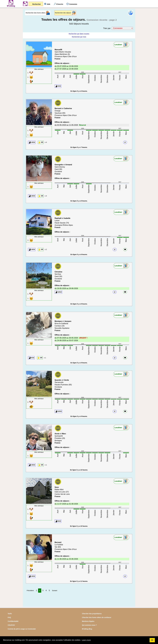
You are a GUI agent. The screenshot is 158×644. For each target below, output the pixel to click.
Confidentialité (13, 621)
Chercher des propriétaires (92, 614)
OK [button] (152, 640)
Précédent (30, 591)
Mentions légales (88, 621)
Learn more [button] (86, 640)
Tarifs (10, 614)
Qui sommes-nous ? (89, 625)
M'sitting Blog (87, 629)
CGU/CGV (11, 625)
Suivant (55, 591)
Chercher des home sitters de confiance (97, 617)
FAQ (9, 617)
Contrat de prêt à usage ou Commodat (22, 629)
